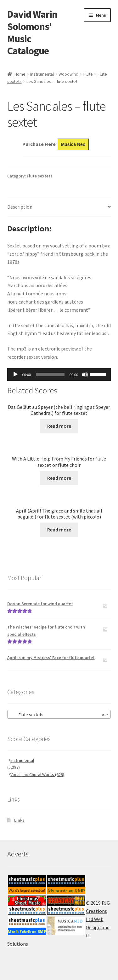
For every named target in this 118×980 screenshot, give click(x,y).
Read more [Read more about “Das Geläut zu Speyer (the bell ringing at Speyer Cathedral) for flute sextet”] (59, 426)
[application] (59, 374)
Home (20, 74)
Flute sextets (40, 176)
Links (19, 820)
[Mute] (85, 374)
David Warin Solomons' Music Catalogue (32, 33)
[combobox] (59, 714)
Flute (88, 74)
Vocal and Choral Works (37, 774)
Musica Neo (73, 144)
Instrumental (42, 74)
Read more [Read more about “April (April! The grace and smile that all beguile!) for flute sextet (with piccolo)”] (59, 530)
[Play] (15, 374)
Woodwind (68, 74)
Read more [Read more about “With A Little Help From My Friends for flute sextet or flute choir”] (59, 478)
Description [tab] (20, 207)
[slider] (50, 374)
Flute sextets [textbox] (57, 715)
